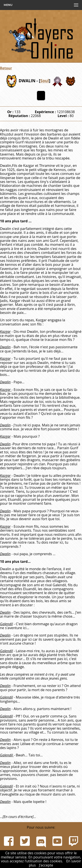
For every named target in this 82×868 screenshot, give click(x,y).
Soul (45, 81)
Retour (6, 68)
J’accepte (46, 865)
